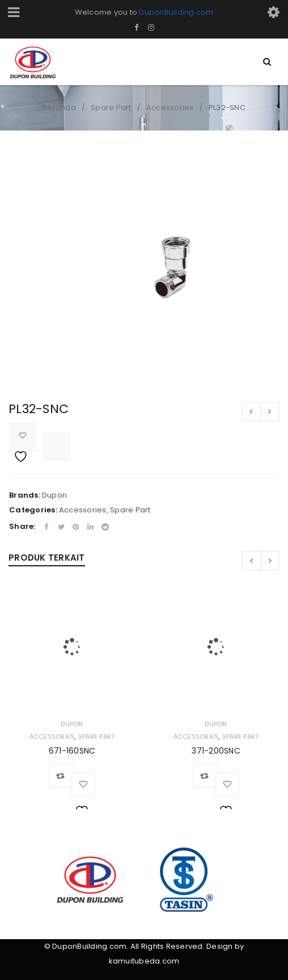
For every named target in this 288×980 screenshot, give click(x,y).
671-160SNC (72, 751)
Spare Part (111, 108)
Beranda (59, 108)
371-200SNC (216, 751)
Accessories (170, 108)
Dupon (54, 495)
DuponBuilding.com (176, 12)
